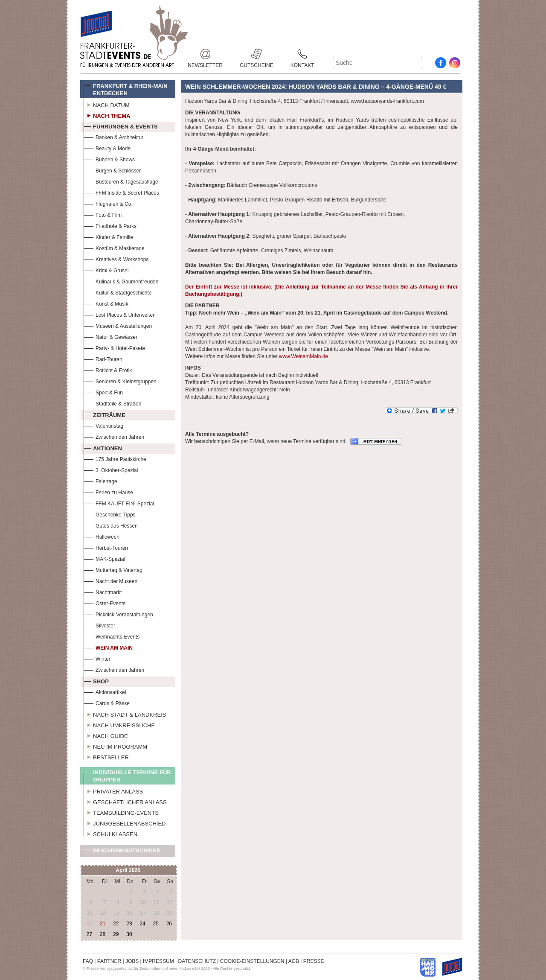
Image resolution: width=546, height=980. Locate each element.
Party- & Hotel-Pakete (114, 347)
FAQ (88, 961)
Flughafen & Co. (108, 203)
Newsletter (205, 54)
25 (155, 924)
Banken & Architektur (113, 136)
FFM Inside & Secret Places (121, 192)
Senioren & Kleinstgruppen (120, 381)
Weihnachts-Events (112, 636)
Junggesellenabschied (125, 822)
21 (103, 924)
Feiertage (100, 480)
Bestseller (106, 756)
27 (89, 934)
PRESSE (314, 961)
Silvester (99, 625)
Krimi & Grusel (106, 270)
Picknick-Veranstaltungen (118, 614)
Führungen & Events (121, 125)
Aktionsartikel (105, 691)
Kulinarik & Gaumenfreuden (121, 281)
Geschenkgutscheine (122, 852)
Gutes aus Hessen (111, 525)
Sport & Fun (103, 392)
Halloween (102, 536)
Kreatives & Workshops (116, 258)
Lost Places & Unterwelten (120, 314)
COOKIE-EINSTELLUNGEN (252, 961)
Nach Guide (106, 735)
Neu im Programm (115, 746)
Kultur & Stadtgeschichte (118, 292)
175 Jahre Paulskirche (115, 458)
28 (103, 934)
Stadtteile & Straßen (112, 403)
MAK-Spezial (104, 558)
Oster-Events (105, 602)
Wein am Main (108, 647)
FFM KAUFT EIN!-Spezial (119, 503)
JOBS (132, 961)
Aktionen (103, 447)
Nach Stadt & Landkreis (125, 714)
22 (116, 924)
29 (116, 934)
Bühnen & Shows (109, 159)
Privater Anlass (113, 790)
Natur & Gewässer (110, 336)
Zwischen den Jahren (114, 436)
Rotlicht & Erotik (108, 369)
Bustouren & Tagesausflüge (121, 181)
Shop (96, 680)
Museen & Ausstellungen (118, 325)
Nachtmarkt (103, 591)
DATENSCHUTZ (197, 961)
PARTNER (109, 961)
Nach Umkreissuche (119, 724)
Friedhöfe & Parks (110, 225)
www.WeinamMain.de (303, 356)
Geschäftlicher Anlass (125, 801)
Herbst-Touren (106, 547)
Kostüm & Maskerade (114, 247)
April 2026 (128, 870)
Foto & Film (103, 214)
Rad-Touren (103, 358)
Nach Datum (107, 104)
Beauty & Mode (107, 147)
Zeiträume (105, 414)
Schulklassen (110, 833)
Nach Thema (107, 115)
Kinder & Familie (108, 236)
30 (129, 934)
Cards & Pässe (107, 702)
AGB (294, 961)
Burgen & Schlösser (112, 170)
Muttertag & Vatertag (113, 569)
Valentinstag (103, 425)
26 (169, 924)
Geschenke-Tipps (110, 514)
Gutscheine (257, 54)
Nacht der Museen (110, 580)
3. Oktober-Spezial (111, 469)
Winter (97, 658)
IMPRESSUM (158, 961)
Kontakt (302, 54)
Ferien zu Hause (108, 491)
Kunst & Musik (106, 303)
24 (142, 924)
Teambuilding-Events (121, 812)
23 (129, 924)
